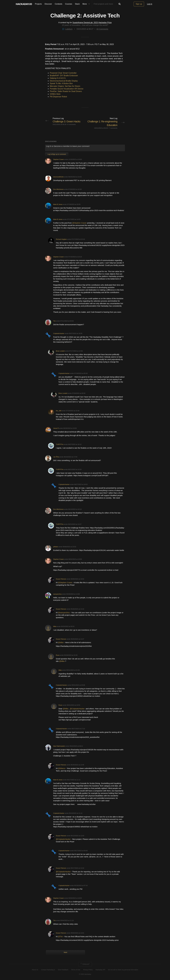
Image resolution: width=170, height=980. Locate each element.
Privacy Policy (88, 970)
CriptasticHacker (59, 333)
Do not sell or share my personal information (123, 970)
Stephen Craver (59, 159)
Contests (58, 4)
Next (65, 952)
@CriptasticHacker (78, 709)
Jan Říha (56, 457)
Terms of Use (76, 970)
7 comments (113, 128)
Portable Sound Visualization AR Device (67, 89)
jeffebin (56, 547)
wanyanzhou (57, 594)
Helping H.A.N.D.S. (58, 78)
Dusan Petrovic (61, 579)
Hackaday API (100, 970)
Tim (54, 321)
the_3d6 (59, 411)
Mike (55, 626)
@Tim (61, 936)
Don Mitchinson (58, 189)
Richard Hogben (61, 239)
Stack (77, 4)
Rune (58, 655)
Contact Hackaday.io (48, 970)
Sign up (139, 4)
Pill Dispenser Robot (58, 97)
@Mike (61, 642)
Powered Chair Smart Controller (63, 73)
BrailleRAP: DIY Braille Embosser (64, 76)
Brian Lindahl (60, 351)
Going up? (85, 964)
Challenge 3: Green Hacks (66, 121)
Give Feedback (63, 970)
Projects (38, 4)
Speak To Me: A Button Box (61, 83)
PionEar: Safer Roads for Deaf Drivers (66, 91)
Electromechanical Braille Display (64, 81)
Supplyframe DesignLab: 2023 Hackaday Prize (92, 23)
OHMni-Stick (55, 94)
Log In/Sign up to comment (57, 154)
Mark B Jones (58, 204)
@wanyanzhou (64, 613)
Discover (48, 4)
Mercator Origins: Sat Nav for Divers (65, 86)
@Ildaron (62, 768)
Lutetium (67, 29)
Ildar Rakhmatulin (59, 746)
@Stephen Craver (80, 223)
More (87, 4)
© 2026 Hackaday (85, 974)
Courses (69, 4)
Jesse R (56, 428)
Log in (150, 4)
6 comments (72, 124)
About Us (35, 970)
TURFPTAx (60, 444)
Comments (102, 29)
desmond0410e (58, 177)
